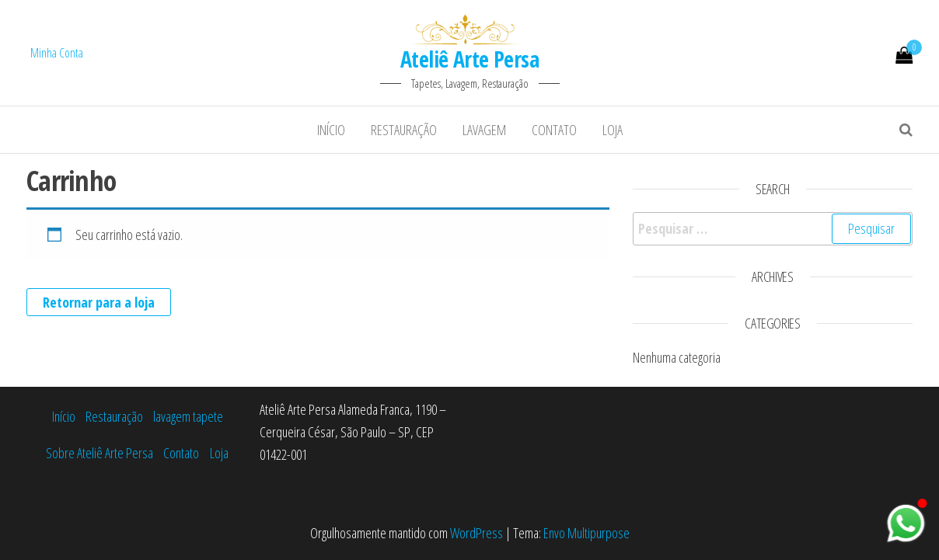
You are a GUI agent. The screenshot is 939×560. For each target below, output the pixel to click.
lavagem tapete (188, 416)
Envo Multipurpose (586, 533)
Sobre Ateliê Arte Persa (99, 453)
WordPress (476, 533)
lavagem (484, 130)
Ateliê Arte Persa (469, 59)
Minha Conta (57, 53)
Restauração (404, 130)
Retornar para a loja (99, 302)
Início (331, 130)
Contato (554, 130)
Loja (613, 130)
